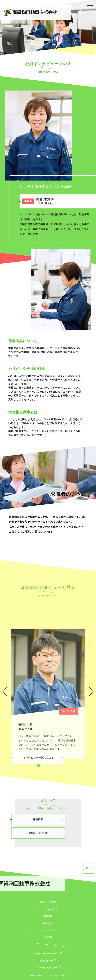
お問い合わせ (46, 961)
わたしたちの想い (48, 909)
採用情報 (48, 937)
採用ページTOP (48, 902)
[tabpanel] (48, 758)
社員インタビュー (42, 64)
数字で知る (48, 923)
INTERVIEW (44, 72)
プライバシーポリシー (46, 968)
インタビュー (48, 931)
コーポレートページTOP (46, 954)
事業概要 (48, 916)
